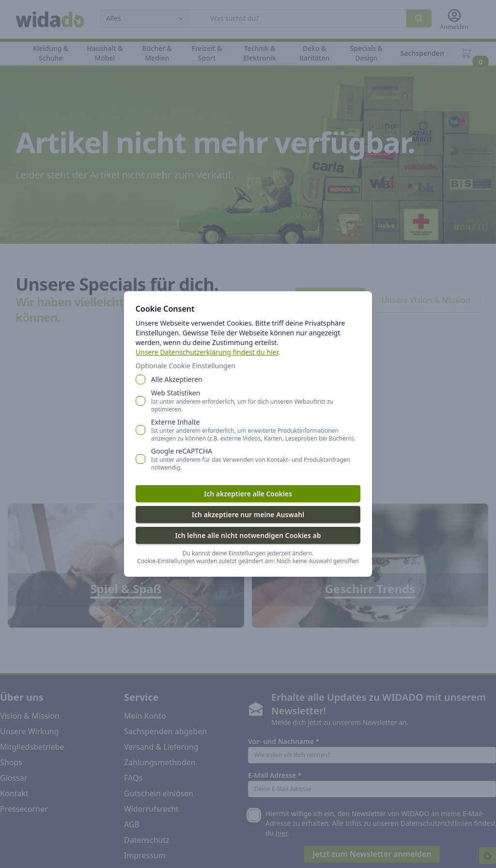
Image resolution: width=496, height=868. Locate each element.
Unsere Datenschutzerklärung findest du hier (207, 352)
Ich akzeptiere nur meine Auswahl (248, 514)
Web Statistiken (256, 401)
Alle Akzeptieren (177, 379)
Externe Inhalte (256, 430)
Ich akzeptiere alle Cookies (248, 494)
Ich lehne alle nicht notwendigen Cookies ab (248, 535)
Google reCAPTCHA (256, 459)
